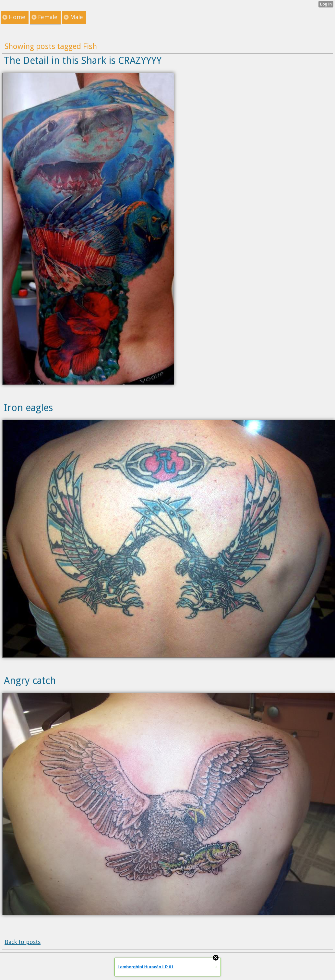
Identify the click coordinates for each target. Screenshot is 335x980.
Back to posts (23, 942)
